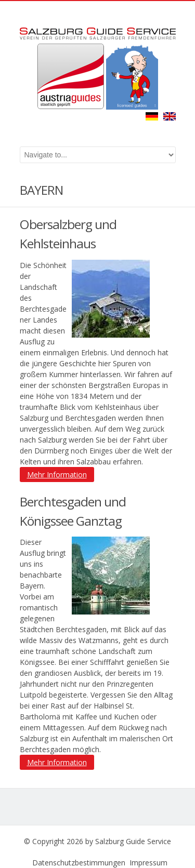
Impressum (148, 863)
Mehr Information (57, 475)
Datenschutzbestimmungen (79, 863)
